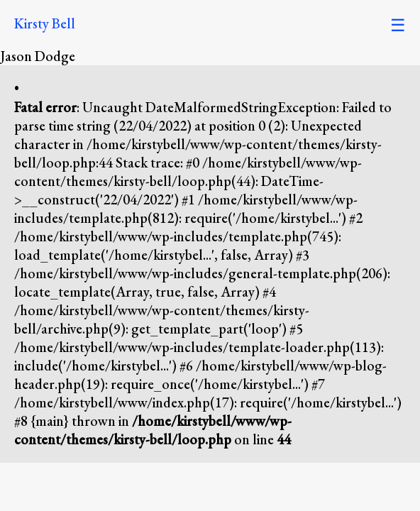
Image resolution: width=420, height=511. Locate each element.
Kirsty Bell (45, 23)
